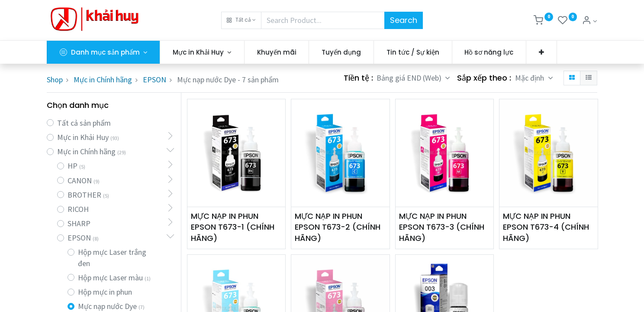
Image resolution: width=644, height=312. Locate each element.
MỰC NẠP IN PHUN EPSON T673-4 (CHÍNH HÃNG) (546, 227)
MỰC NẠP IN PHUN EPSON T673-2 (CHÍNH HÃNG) (338, 227)
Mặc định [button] (530, 78)
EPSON (155, 80)
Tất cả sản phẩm (84, 123)
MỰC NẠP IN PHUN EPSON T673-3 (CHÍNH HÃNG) (442, 227)
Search (404, 20)
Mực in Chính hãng (103, 80)
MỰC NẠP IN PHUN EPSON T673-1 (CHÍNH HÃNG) (233, 227)
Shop (55, 80)
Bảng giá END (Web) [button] (410, 78)
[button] (241, 20)
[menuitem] (277, 52)
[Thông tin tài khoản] (589, 21)
